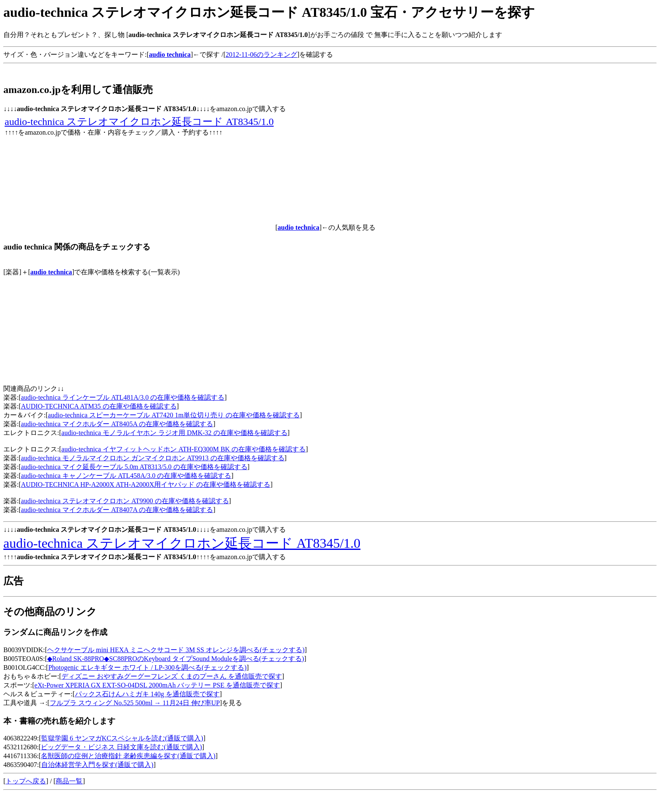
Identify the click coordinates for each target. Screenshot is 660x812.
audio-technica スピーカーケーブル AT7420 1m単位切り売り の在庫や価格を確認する (174, 415)
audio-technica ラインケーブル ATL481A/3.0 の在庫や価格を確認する (123, 397)
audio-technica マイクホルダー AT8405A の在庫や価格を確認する (117, 424)
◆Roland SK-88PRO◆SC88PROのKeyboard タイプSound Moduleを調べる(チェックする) (176, 659)
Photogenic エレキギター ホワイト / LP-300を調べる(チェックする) (148, 667)
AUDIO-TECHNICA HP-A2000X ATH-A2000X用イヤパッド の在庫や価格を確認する (146, 484)
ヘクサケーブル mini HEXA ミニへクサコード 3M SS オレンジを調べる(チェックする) (176, 650)
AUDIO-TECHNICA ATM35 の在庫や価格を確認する (99, 406)
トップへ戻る (26, 781)
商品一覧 (69, 781)
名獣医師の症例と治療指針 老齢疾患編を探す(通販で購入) (128, 756)
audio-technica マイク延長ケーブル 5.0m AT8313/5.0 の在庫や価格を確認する (134, 467)
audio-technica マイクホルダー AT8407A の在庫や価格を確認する (117, 510)
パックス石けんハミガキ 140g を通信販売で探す (147, 694)
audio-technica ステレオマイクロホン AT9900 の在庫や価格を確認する (125, 501)
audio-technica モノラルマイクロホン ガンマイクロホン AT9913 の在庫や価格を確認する (153, 458)
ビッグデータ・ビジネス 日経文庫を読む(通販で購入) (121, 747)
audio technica (51, 272)
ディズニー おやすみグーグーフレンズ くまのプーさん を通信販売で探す (172, 676)
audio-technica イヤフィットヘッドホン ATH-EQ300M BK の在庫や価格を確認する (184, 449)
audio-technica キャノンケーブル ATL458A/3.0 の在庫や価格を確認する (126, 476)
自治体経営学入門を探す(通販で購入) (97, 765)
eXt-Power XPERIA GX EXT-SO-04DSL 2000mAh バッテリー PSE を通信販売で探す (157, 685)
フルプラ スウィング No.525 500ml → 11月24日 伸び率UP (135, 703)
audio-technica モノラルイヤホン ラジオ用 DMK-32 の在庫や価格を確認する (174, 433)
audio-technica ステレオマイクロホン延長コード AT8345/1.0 (139, 122)
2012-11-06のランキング (261, 54)
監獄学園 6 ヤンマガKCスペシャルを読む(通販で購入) (122, 738)
